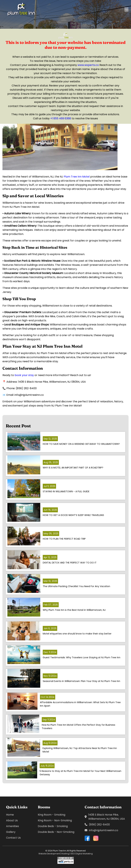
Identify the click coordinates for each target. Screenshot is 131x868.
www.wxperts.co (88, 65)
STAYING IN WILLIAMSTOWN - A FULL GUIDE (66, 491)
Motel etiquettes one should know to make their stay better (77, 634)
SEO (73, 854)
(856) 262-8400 (97, 825)
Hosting (65, 854)
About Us (12, 820)
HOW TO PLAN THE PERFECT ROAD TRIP (64, 539)
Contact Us (13, 838)
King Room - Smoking (52, 815)
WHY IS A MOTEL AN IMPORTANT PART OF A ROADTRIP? (73, 468)
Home (10, 815)
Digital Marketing (84, 854)
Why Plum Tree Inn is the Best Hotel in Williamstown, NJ (74, 610)
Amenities (12, 826)
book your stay (24, 375)
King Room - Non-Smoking (55, 820)
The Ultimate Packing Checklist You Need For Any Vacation (76, 586)
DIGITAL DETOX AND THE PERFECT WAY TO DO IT (70, 563)
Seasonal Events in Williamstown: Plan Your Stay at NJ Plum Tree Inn (81, 681)
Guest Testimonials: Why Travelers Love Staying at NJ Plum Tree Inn (82, 657)
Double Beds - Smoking (53, 826)
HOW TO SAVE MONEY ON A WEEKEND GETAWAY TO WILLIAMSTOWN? (81, 444)
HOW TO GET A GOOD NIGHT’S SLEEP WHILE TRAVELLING (73, 515)
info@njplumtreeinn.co (101, 830)
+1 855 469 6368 (61, 118)
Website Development (49, 854)
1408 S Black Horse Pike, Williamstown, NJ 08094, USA (105, 817)
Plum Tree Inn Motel (77, 177)
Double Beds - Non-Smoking (56, 832)
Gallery (11, 832)
